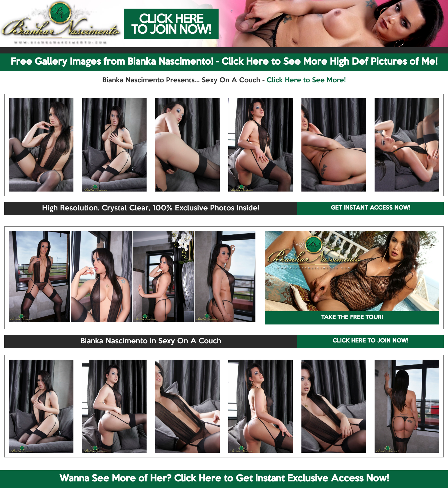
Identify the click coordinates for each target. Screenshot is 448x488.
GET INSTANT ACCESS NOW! (371, 208)
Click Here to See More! (306, 80)
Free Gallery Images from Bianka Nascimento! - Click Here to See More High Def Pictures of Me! (224, 62)
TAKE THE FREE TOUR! (352, 318)
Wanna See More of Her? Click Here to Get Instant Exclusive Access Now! (224, 479)
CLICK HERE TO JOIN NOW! (370, 341)
